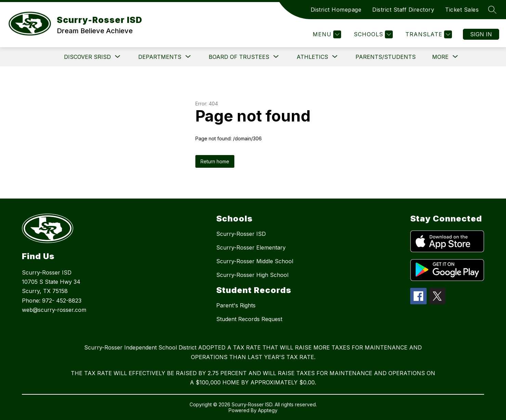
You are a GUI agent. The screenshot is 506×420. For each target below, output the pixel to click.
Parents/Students (386, 57)
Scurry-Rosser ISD (241, 234)
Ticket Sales (462, 10)
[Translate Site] (428, 34)
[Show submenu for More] (440, 57)
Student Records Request (249, 319)
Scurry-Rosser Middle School (255, 261)
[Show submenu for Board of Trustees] (239, 57)
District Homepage (336, 10)
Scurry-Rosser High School (252, 275)
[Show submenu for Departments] (160, 57)
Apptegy (268, 410)
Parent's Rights (236, 305)
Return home (215, 161)
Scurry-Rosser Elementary (251, 247)
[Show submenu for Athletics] (312, 57)
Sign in (481, 34)
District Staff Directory (403, 10)
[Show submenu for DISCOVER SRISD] (87, 57)
